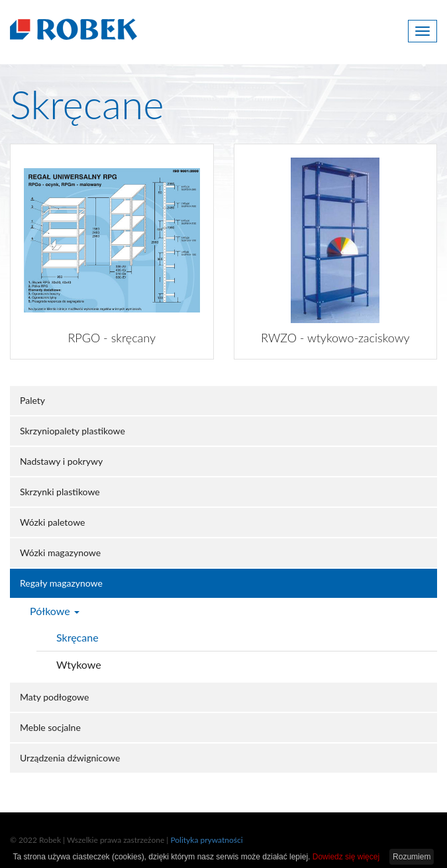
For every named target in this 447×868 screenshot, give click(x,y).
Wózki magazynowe (60, 553)
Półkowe (55, 611)
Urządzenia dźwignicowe (70, 758)
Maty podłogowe (54, 697)
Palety (32, 400)
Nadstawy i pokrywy (61, 461)
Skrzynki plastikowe (60, 492)
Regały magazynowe (61, 583)
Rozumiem (412, 857)
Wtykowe (79, 664)
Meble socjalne (50, 727)
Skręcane (77, 637)
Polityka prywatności (206, 840)
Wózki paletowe (52, 522)
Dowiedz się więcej (346, 857)
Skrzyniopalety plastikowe (73, 431)
